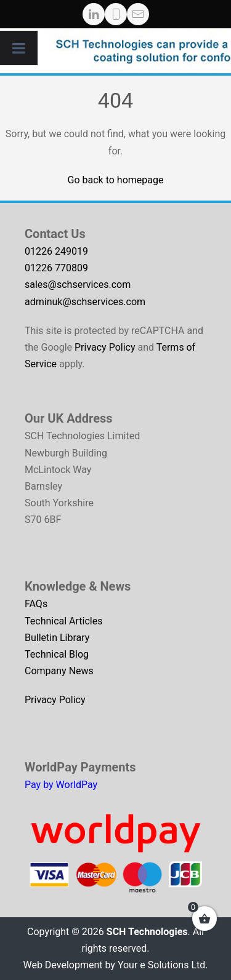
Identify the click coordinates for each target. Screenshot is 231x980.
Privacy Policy (105, 347)
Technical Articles (64, 621)
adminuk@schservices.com (85, 302)
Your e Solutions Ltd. (163, 965)
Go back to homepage (116, 180)
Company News (59, 671)
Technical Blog (57, 654)
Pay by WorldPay (61, 785)
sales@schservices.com (78, 285)
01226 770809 (56, 268)
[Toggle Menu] (19, 48)
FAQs (36, 604)
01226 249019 (56, 251)
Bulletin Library (57, 638)
